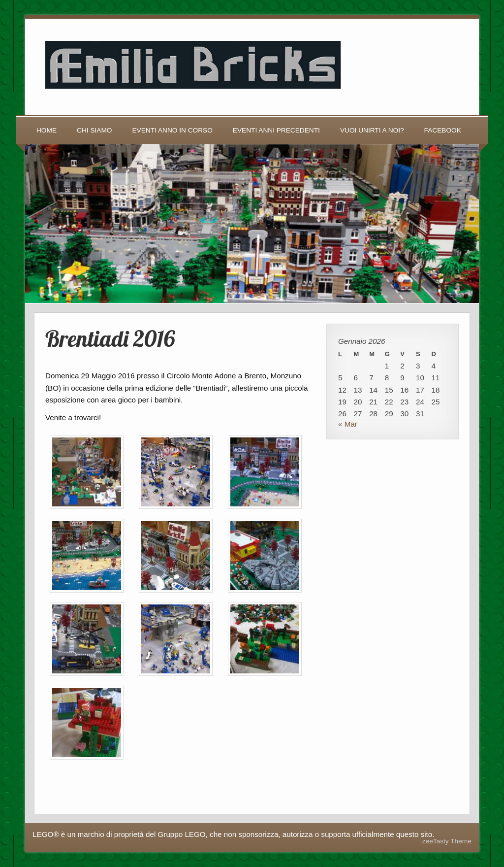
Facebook (443, 130)
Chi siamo (94, 130)
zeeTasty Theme (447, 841)
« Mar (348, 424)
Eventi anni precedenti (276, 130)
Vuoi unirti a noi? (372, 130)
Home (47, 130)
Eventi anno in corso (173, 130)
